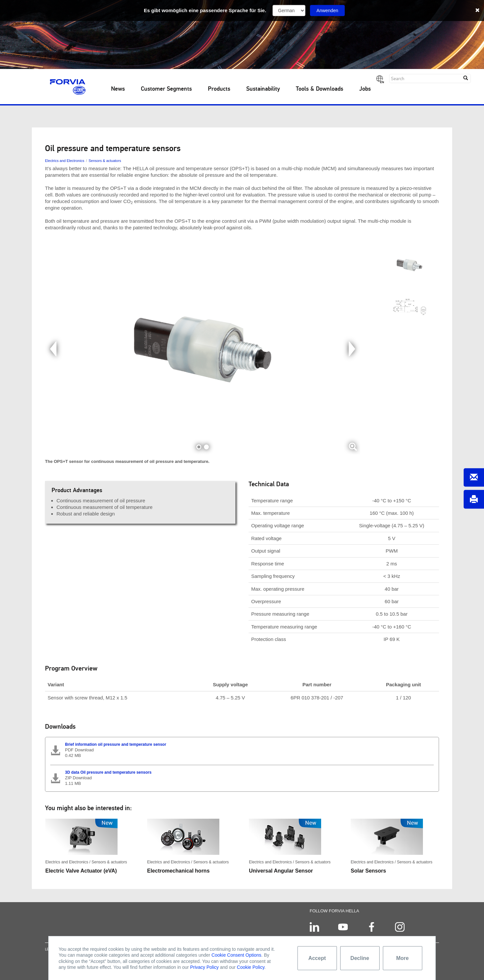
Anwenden (327, 11)
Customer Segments (166, 89)
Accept (317, 958)
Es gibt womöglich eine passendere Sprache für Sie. (205, 10)
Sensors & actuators (105, 161)
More (402, 958)
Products (219, 89)
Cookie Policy (251, 967)
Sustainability (263, 89)
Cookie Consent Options (236, 955)
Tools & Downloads (319, 89)
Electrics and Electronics (65, 161)
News (118, 89)
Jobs (365, 89)
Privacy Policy (204, 967)
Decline (360, 958)
